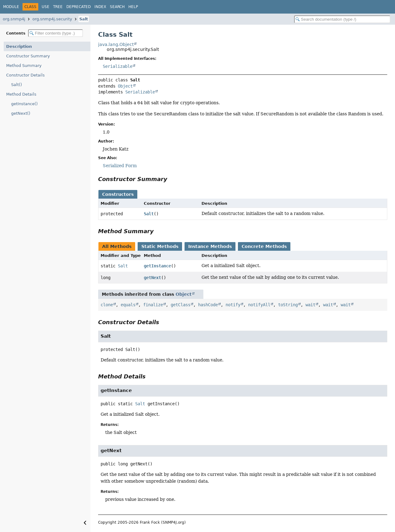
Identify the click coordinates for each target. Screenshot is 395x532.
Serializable (118, 66)
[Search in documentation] (342, 19)
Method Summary (24, 66)
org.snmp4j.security (52, 19)
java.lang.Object (116, 44)
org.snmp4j (14, 19)
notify (233, 305)
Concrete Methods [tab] (264, 246)
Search (117, 7)
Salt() (17, 85)
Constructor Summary (28, 56)
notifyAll (259, 305)
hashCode (208, 305)
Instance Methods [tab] (210, 246)
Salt (84, 19)
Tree (58, 7)
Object (125, 86)
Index (100, 7)
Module (11, 7)
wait (310, 305)
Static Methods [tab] (160, 246)
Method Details (21, 94)
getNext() (21, 113)
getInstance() (24, 104)
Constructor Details (25, 75)
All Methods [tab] (117, 246)
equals (128, 305)
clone (107, 305)
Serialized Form (120, 166)
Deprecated (79, 7)
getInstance (157, 266)
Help (133, 7)
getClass (181, 305)
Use (46, 7)
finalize (153, 305)
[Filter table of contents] (56, 33)
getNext (152, 278)
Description (19, 46)
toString (288, 305)
